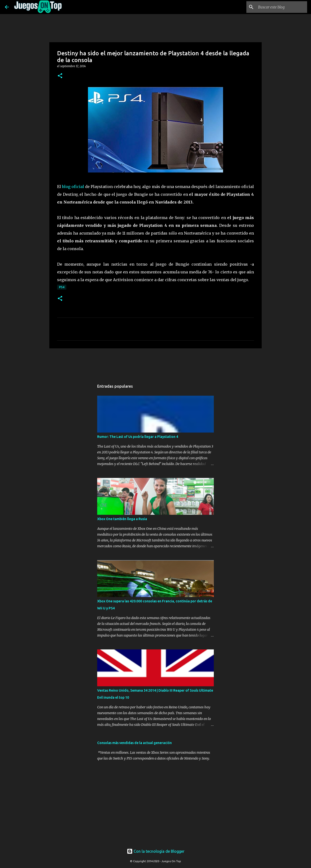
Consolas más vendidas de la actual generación (134, 743)
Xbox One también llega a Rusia (122, 519)
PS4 (62, 287)
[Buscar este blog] (282, 7)
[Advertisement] (136, 361)
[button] (60, 76)
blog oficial (73, 187)
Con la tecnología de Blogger (156, 851)
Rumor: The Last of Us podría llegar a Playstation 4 (138, 437)
